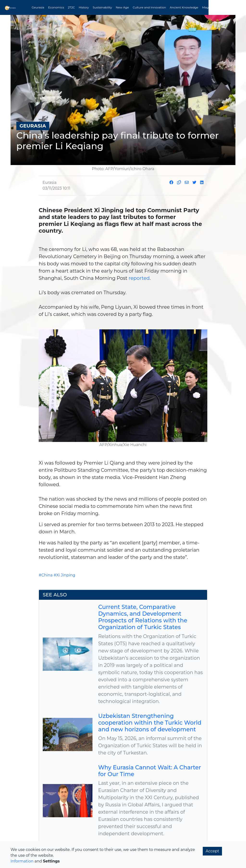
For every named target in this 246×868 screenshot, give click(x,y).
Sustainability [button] (102, 7)
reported (139, 278)
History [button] (84, 7)
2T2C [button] (71, 7)
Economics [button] (56, 7)
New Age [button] (122, 7)
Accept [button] (212, 851)
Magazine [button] (209, 7)
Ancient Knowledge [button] (184, 7)
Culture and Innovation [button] (149, 7)
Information (22, 861)
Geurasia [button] (38, 7)
